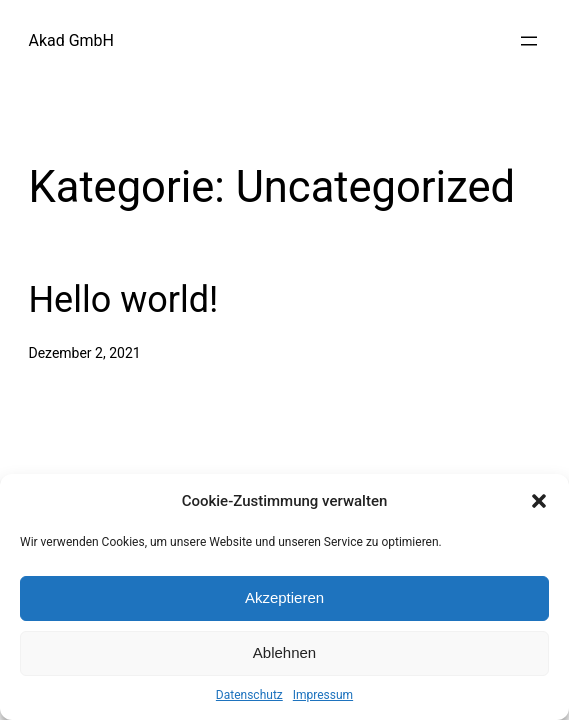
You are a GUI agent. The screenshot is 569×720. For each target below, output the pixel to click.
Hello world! (123, 300)
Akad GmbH (71, 40)
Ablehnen (284, 652)
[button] (539, 501)
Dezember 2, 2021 (84, 353)
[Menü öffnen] (529, 41)
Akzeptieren (284, 597)
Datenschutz (249, 695)
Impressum (323, 695)
